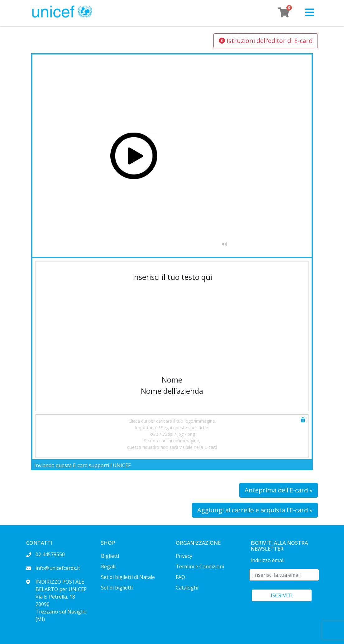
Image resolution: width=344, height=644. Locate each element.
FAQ (180, 577)
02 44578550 (45, 554)
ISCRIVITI (282, 595)
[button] (310, 13)
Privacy (184, 556)
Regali (108, 566)
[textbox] (172, 316)
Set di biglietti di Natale (128, 577)
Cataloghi (187, 588)
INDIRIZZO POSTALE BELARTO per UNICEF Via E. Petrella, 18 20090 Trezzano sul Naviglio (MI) (56, 600)
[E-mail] (284, 575)
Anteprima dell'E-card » (279, 490)
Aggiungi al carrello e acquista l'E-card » (255, 510)
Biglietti (110, 556)
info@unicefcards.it (53, 568)
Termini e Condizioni (200, 566)
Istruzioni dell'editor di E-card (266, 41)
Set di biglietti (117, 588)
